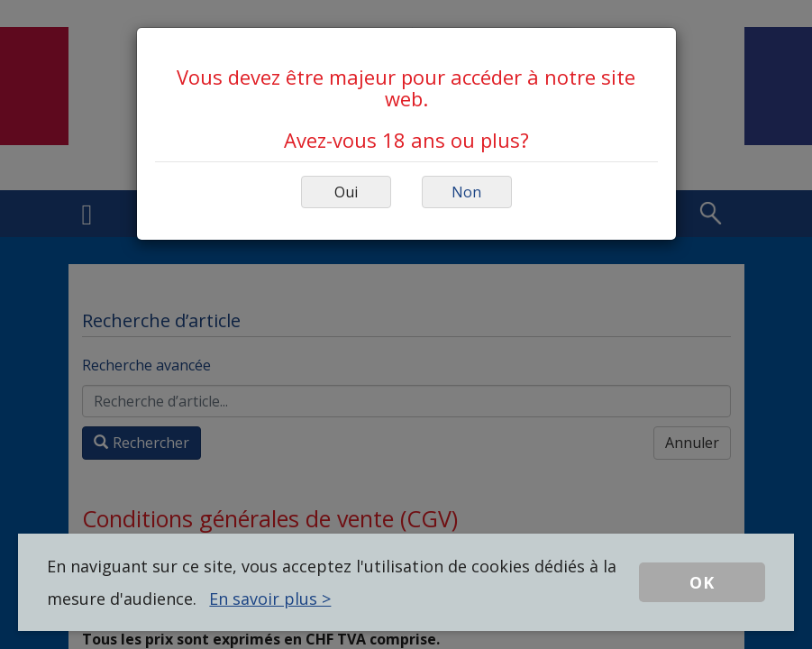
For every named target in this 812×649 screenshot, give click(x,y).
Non (466, 192)
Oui (346, 192)
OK (702, 582)
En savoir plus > (270, 599)
